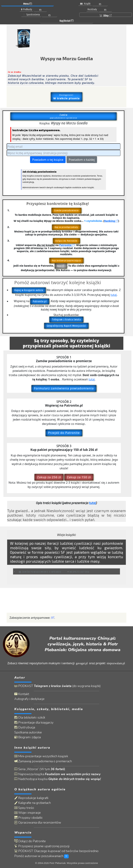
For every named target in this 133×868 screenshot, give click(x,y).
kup (61, 266)
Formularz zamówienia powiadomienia (64, 388)
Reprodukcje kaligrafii (31, 798)
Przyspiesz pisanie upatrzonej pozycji (42, 846)
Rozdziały (92, 9)
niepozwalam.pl (116, 663)
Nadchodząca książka (58, 779)
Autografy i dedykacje (29, 699)
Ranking (111, 221)
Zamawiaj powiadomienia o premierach (43, 761)
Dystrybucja (25, 727)
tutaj (114, 295)
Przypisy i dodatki (28, 818)
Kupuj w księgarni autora (29, 290)
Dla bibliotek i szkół (30, 718)
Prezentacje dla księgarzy (34, 723)
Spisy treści (24, 808)
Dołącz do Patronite (30, 841)
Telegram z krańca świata (66, 319)
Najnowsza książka (57, 774)
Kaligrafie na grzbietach (33, 803)
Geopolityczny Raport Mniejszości (66, 326)
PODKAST (57, 686)
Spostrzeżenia (31, 15)
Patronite (67, 245)
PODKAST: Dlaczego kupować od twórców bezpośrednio (56, 851)
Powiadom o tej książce (48, 160)
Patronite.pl (40, 301)
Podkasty (26, 9)
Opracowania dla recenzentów (38, 823)
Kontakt (22, 694)
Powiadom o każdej (82, 160)
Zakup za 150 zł (79, 477)
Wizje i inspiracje (28, 813)
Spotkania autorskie (28, 732)
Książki (85, 4)
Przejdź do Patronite (64, 433)
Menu (28, 4)
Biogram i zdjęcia (28, 737)
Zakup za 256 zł (49, 477)
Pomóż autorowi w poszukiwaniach (41, 856)
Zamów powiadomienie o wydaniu (40, 572)
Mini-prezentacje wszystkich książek (41, 756)
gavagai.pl (82, 663)
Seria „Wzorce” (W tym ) (40, 769)
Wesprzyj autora (79, 572)
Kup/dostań (66, 21)
